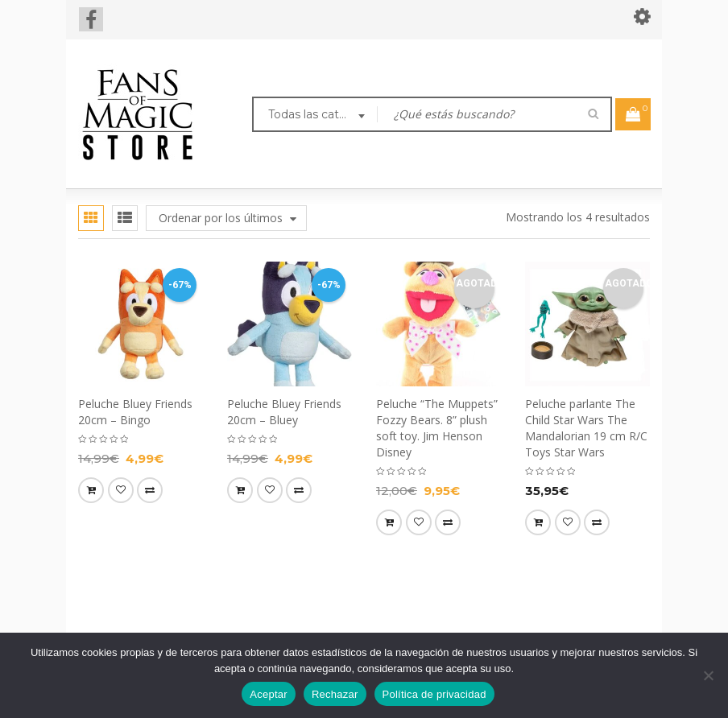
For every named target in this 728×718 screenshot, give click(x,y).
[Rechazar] (708, 675)
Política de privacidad (434, 694)
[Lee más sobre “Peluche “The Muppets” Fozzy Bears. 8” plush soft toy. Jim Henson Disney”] (389, 522)
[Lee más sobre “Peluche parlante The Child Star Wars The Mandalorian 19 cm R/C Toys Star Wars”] (538, 522)
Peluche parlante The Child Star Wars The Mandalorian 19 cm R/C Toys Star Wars (586, 428)
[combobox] (315, 116)
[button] (91, 490)
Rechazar (335, 694)
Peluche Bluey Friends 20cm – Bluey (284, 412)
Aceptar (269, 694)
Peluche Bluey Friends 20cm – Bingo (135, 412)
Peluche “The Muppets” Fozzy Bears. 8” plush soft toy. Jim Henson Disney (437, 428)
